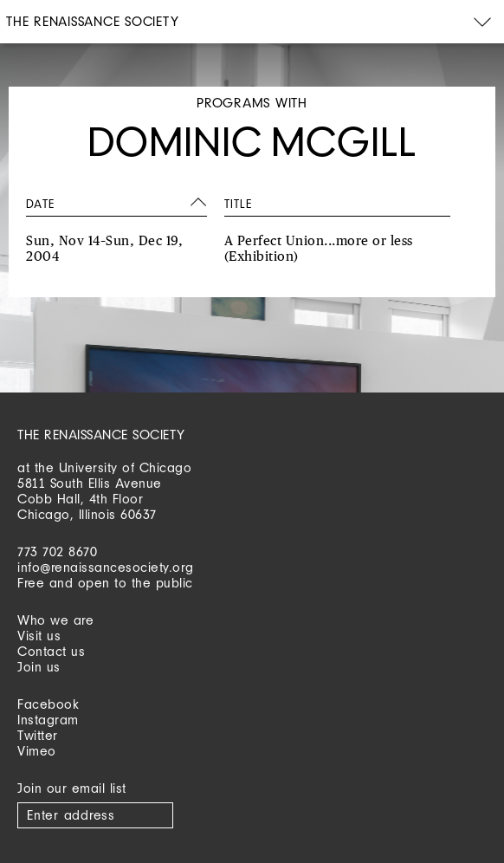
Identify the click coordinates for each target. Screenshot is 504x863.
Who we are (55, 620)
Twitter (38, 735)
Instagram (48, 720)
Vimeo (37, 751)
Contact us (51, 651)
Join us (39, 667)
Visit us (39, 636)
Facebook (48, 704)
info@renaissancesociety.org (106, 567)
